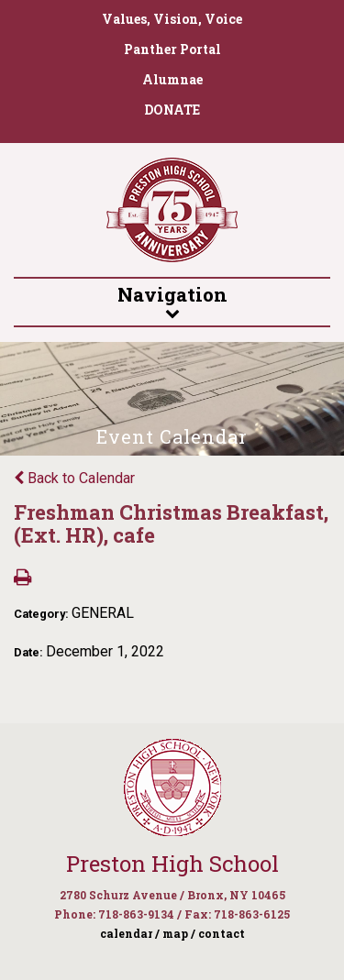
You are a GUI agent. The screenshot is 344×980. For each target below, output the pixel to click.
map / (179, 933)
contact (222, 933)
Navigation (172, 301)
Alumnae (172, 79)
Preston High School (172, 864)
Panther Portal (172, 49)
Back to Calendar (74, 478)
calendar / (130, 933)
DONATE (172, 110)
